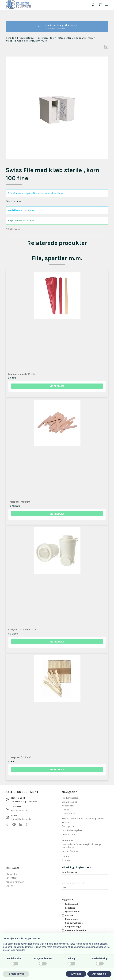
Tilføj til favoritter (15, 229)
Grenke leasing (69, 802)
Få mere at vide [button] (16, 974)
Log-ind (66, 856)
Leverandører (69, 814)
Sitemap (66, 860)
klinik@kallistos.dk (21, 819)
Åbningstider (69, 826)
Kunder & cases (70, 851)
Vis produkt (57, 386)
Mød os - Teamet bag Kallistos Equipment (83, 819)
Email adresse (70, 872)
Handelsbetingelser (72, 830)
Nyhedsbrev (68, 806)
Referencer (67, 840)
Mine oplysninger (15, 882)
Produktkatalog (70, 798)
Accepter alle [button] (99, 974)
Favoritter (11, 878)
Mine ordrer (12, 874)
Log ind (9, 886)
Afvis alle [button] (76, 974)
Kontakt (66, 822)
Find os (66, 810)
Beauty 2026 (68, 834)
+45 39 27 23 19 (19, 810)
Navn (64, 887)
